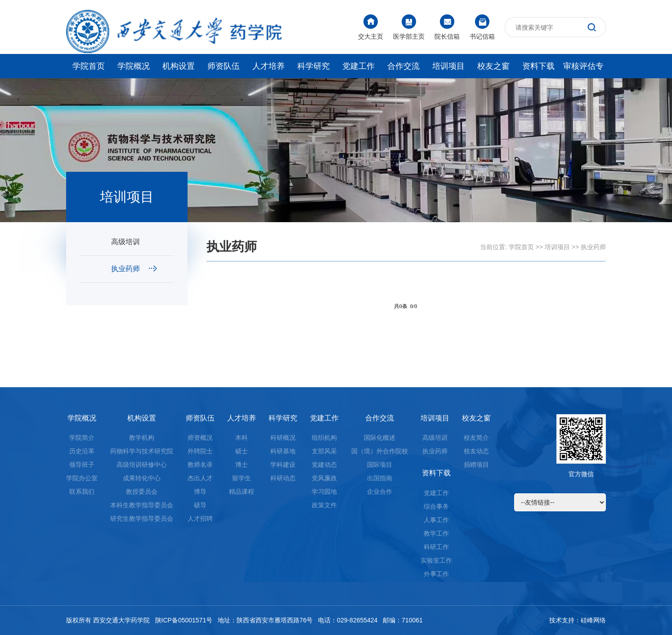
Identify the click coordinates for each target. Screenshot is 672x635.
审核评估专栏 (583, 70)
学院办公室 (82, 478)
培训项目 (448, 66)
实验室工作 (436, 560)
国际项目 (380, 465)
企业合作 (380, 492)
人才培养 (269, 66)
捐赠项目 (476, 465)
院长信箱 (447, 27)
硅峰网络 (593, 620)
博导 (200, 492)
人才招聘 (200, 519)
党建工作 (358, 66)
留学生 (242, 478)
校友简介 (476, 438)
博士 (242, 465)
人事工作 (436, 520)
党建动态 (324, 465)
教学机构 (142, 438)
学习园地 (324, 492)
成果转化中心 (142, 478)
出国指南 (380, 478)
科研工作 (436, 547)
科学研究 (314, 66)
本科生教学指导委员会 (142, 505)
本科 (242, 438)
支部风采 (324, 451)
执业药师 (134, 269)
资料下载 (538, 66)
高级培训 (134, 242)
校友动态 (476, 451)
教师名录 (200, 465)
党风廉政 (324, 478)
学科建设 (283, 465)
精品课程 (242, 492)
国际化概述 (380, 438)
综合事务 (436, 506)
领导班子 (82, 465)
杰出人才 (200, 478)
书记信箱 (482, 27)
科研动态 (283, 478)
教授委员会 (142, 492)
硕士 (242, 451)
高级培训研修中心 (142, 465)
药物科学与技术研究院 (142, 451)
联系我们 (82, 492)
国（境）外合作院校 (380, 451)
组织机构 (324, 438)
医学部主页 (409, 27)
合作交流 (403, 66)
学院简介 (82, 438)
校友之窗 (493, 66)
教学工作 (436, 533)
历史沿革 (82, 451)
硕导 (200, 505)
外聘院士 (200, 451)
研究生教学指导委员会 (142, 519)
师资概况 (200, 438)
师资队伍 (224, 66)
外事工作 (436, 574)
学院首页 (89, 66)
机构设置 (179, 66)
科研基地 (283, 451)
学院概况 (134, 66)
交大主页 (371, 27)
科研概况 (283, 438)
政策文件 (324, 505)
